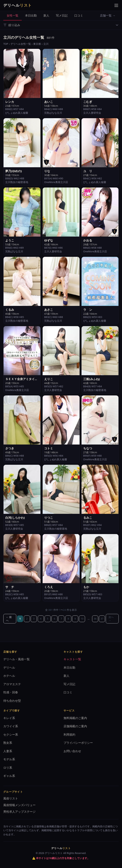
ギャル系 (9, 776)
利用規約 (69, 734)
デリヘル (9, 667)
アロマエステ (12, 684)
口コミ (79, 15)
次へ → (111, 619)
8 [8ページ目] (68, 619)
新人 (46, 15)
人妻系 (8, 751)
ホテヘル (9, 676)
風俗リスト (11, 798)
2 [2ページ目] (27, 619)
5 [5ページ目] (48, 619)
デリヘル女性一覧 (21, 44)
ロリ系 (8, 768)
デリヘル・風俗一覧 (17, 659)
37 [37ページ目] (102, 619)
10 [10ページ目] (82, 619)
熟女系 (8, 743)
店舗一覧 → (108, 15)
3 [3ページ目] (34, 619)
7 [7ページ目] (61, 619)
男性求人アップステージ (19, 812)
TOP (6, 44)
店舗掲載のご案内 (75, 726)
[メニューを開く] (116, 5)
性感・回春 (11, 692)
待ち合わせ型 (12, 701)
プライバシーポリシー (78, 743)
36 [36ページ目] (95, 619)
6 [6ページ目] (54, 619)
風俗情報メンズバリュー (19, 805)
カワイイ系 (11, 726)
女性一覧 (13, 15)
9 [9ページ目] (75, 619)
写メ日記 (62, 15)
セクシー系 (11, 734)
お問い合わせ (72, 751)
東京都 (37, 44)
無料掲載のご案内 (75, 718)
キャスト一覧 (72, 659)
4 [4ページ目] (41, 619)
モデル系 (9, 759)
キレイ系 (9, 718)
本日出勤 (31, 15)
